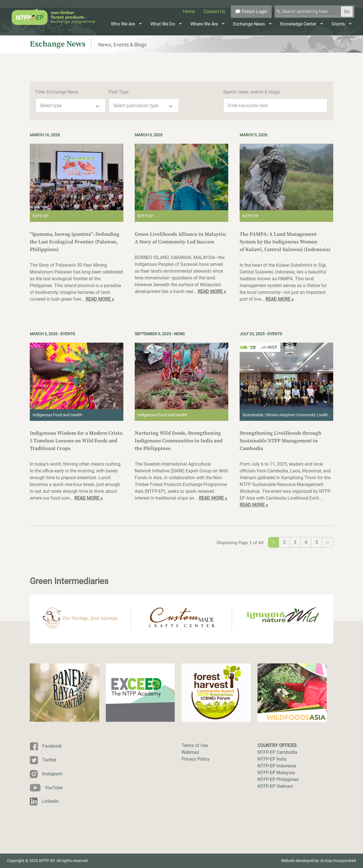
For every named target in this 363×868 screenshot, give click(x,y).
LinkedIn (50, 801)
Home (189, 11)
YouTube (54, 788)
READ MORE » (100, 299)
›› (328, 542)
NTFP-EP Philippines (278, 779)
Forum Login (251, 11)
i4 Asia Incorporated (338, 861)
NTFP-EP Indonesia (277, 766)
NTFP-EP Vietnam (275, 786)
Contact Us (214, 11)
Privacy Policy (196, 759)
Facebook (52, 746)
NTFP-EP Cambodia (277, 752)
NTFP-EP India (272, 759)
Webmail (190, 752)
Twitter (49, 760)
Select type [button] (51, 106)
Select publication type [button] (136, 106)
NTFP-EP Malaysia (276, 773)
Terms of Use (195, 745)
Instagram (52, 774)
